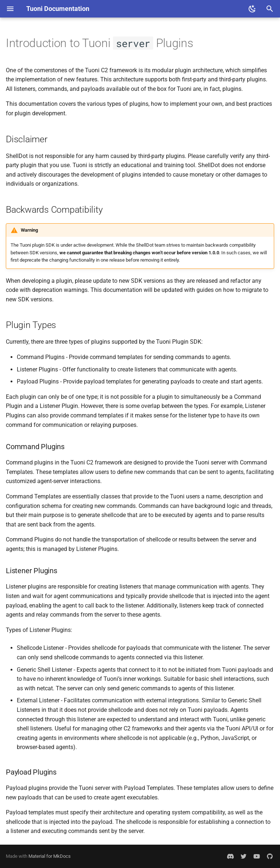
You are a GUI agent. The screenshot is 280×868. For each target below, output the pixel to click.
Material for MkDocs (50, 856)
